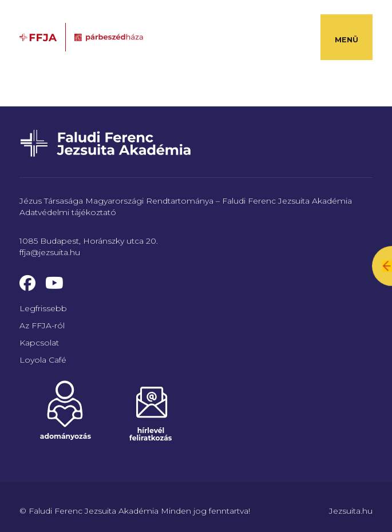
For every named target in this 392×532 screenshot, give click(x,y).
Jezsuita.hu (351, 511)
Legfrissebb (43, 308)
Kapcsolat (39, 343)
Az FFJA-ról (42, 325)
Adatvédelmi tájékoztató (68, 212)
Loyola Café (43, 360)
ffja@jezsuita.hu (50, 252)
